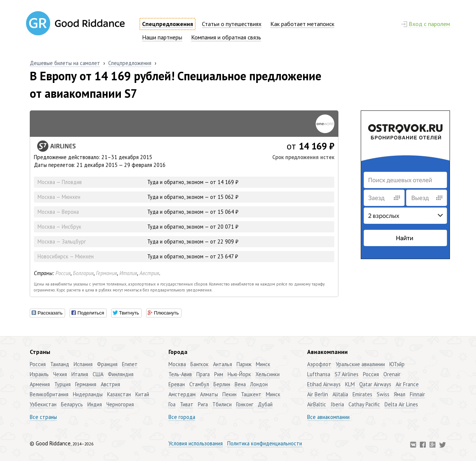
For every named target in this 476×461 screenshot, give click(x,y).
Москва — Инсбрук (59, 227)
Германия (107, 273)
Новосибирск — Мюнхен (66, 256)
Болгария (83, 273)
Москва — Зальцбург (62, 241)
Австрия (149, 273)
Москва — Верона (58, 212)
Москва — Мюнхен (59, 197)
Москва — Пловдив (60, 182)
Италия (128, 273)
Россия (63, 273)
